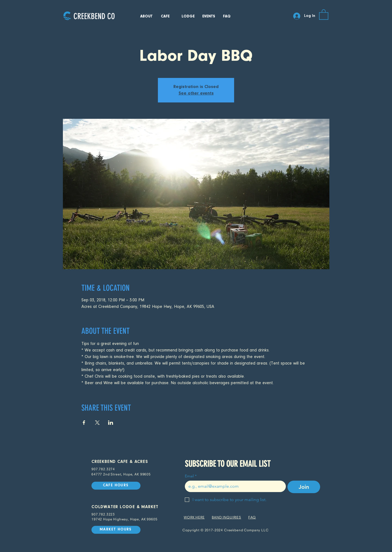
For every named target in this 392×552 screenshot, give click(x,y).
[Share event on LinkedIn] (111, 423)
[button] (324, 14)
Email (191, 476)
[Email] (234, 486)
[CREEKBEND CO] (94, 16)
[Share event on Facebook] (84, 423)
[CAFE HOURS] (116, 486)
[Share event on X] (97, 423)
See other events (196, 93)
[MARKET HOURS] (116, 530)
